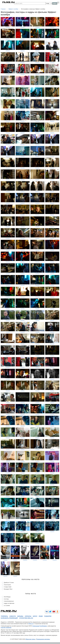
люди (41, 616)
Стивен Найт (8, 587)
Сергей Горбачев (6, 628)
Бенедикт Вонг (8, 589)
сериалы (28, 616)
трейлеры (4, 616)
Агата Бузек (7, 585)
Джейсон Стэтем (9, 583)
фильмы (20, 616)
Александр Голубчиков (40, 626)
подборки (48, 616)
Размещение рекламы (43, 639)
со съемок (7, 606)
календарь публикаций (9, 618)
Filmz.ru (31, 624)
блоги (35, 616)
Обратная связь (30, 639)
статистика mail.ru (26, 618)
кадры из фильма (9, 603)
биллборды (7, 597)
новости (13, 616)
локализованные (9, 601)
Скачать (8, 27)
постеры (6, 599)
